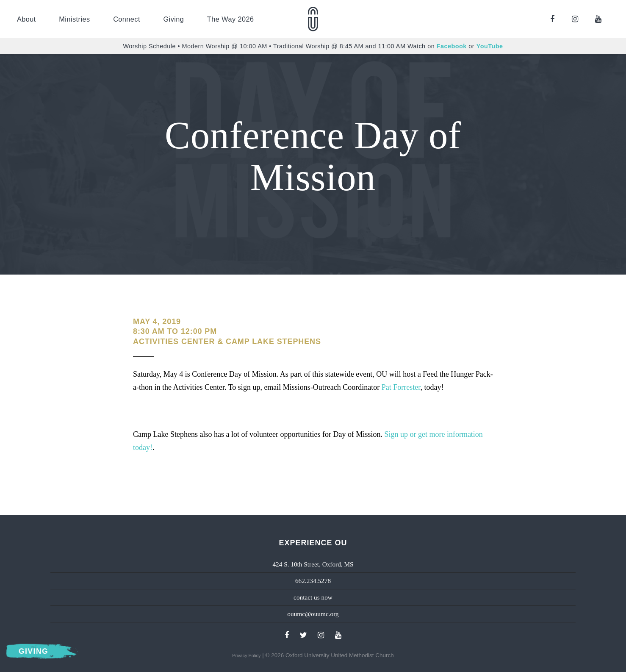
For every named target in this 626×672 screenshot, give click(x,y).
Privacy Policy (246, 655)
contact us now (313, 597)
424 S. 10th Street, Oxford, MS (313, 564)
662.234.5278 (313, 581)
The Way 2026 (231, 19)
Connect (127, 19)
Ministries (74, 19)
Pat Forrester (401, 387)
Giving (173, 19)
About (26, 19)
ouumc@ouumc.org (313, 614)
